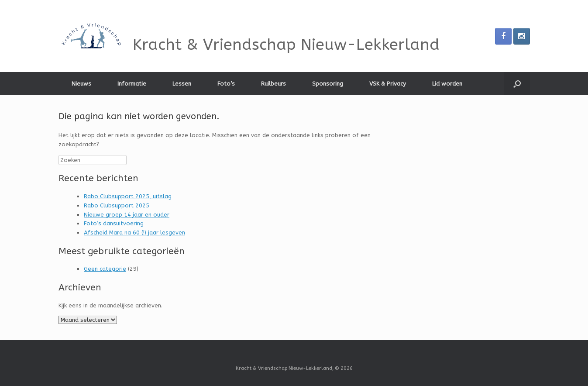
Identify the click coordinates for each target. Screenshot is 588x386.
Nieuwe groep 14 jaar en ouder (127, 215)
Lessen (182, 84)
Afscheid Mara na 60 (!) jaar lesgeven (134, 233)
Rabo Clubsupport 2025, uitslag (128, 196)
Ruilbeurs (273, 84)
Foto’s (226, 84)
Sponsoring (328, 84)
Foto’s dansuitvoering (114, 223)
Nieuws (81, 84)
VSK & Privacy (388, 84)
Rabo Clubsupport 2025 (117, 205)
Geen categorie (105, 269)
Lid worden (447, 84)
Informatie (132, 84)
